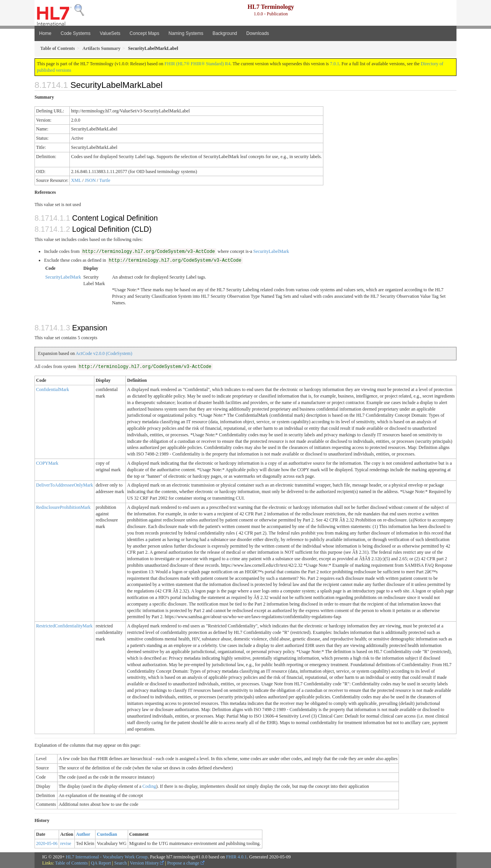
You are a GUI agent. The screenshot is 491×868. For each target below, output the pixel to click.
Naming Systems (186, 33)
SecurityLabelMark (271, 251)
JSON (90, 180)
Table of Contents (71, 863)
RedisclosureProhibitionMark (63, 507)
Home (45, 33)
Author (83, 834)
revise (66, 843)
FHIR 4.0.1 (236, 857)
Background (225, 33)
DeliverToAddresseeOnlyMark (64, 485)
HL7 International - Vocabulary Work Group (107, 857)
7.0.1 (334, 64)
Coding (149, 786)
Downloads (258, 33)
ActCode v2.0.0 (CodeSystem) (104, 353)
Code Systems (76, 33)
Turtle (105, 180)
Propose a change (186, 863)
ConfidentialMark (53, 389)
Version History (147, 863)
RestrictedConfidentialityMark (64, 626)
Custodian (107, 834)
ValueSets (110, 33)
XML (76, 180)
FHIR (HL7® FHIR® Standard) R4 (198, 64)
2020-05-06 (47, 843)
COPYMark (47, 463)
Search (121, 863)
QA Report (101, 863)
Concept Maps (144, 33)
